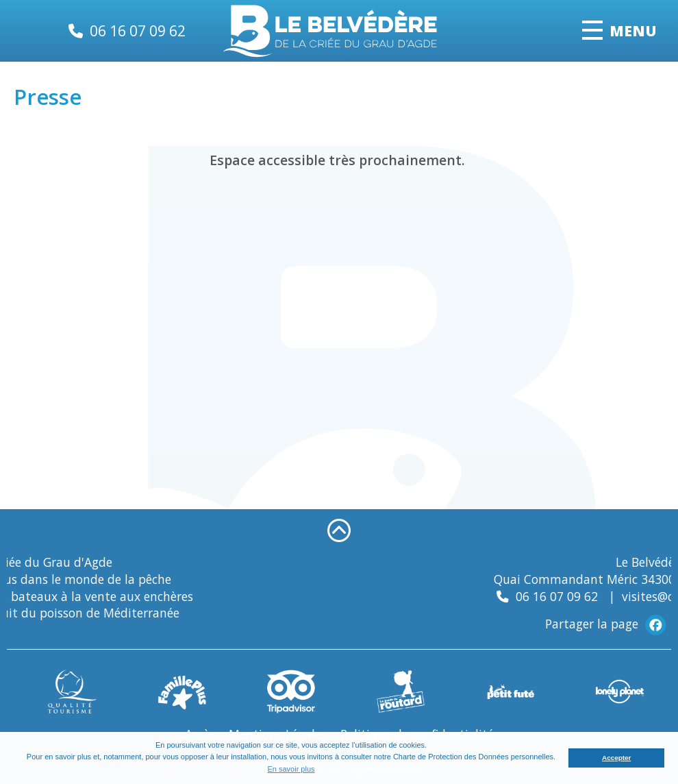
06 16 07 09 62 (138, 30)
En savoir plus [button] (291, 769)
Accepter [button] (616, 758)
